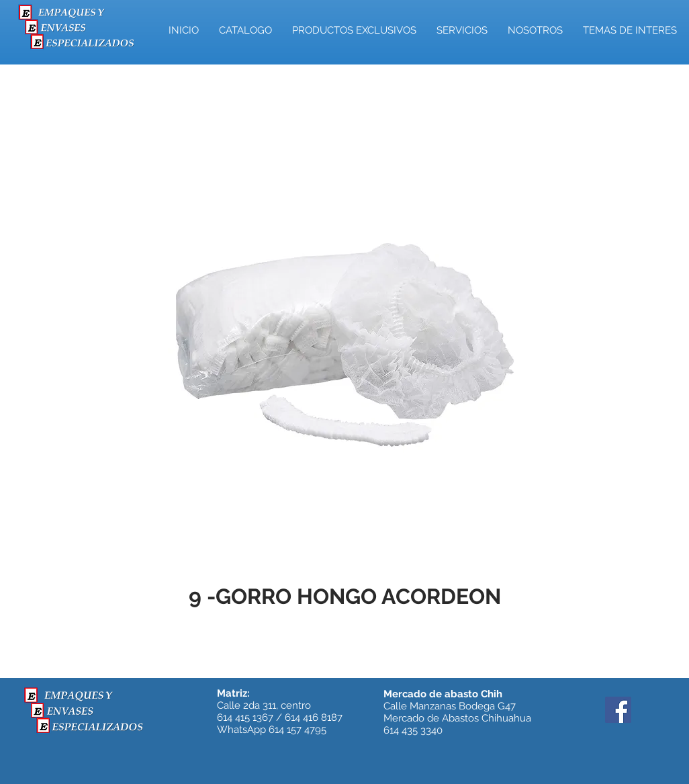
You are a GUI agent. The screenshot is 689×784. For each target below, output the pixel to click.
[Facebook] (618, 710)
